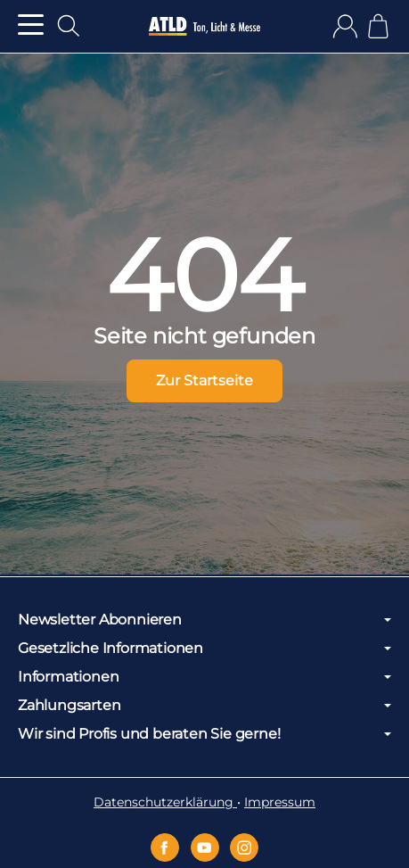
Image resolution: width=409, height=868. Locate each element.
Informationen (204, 677)
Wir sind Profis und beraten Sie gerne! (204, 734)
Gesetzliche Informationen (204, 649)
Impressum (280, 802)
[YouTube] (205, 847)
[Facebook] (165, 847)
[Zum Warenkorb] (378, 26)
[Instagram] (244, 847)
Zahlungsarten (204, 706)
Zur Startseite (204, 380)
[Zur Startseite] (205, 27)
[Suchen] (69, 26)
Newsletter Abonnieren (204, 620)
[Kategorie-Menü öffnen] (31, 25)
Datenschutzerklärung (165, 802)
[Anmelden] (345, 26)
